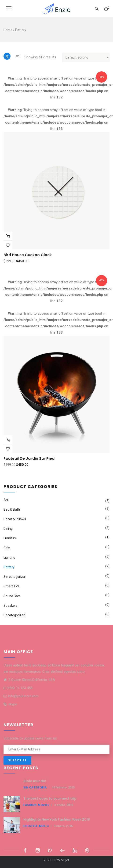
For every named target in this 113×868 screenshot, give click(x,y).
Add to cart (8, 236)
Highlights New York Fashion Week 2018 (57, 819)
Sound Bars (12, 596)
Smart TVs (11, 586)
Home (8, 30)
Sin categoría (35, 787)
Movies (44, 805)
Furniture (10, 538)
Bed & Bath (12, 509)
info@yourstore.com (21, 696)
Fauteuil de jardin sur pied (29, 458)
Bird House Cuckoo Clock (28, 255)
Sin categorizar (15, 577)
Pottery (9, 567)
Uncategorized (14, 615)
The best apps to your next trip (50, 798)
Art (6, 500)
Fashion (30, 805)
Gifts (7, 548)
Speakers (11, 606)
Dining (8, 529)
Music (44, 826)
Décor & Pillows (15, 519)
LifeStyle (31, 826)
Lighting (9, 558)
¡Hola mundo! (35, 781)
